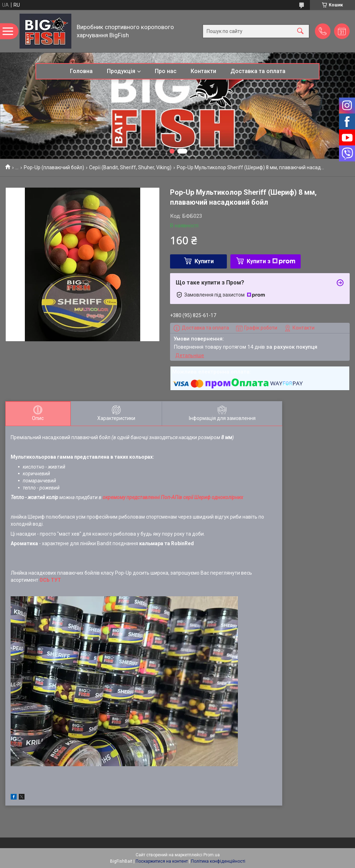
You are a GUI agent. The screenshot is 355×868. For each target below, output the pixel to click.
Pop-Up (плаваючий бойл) (54, 167)
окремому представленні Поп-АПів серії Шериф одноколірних (173, 497)
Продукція (121, 71)
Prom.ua (212, 855)
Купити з (271, 261)
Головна (81, 71)
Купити (204, 261)
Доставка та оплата (258, 71)
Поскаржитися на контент (162, 861)
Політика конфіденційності (218, 861)
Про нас (166, 71)
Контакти (203, 71)
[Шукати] (300, 31)
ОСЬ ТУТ (50, 580)
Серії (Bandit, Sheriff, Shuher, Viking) (130, 167)
